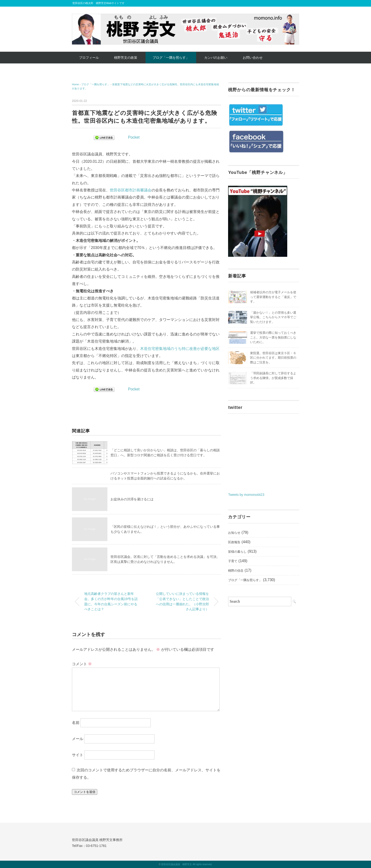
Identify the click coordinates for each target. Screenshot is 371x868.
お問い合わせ (253, 58)
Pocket (134, 137)
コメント (82, 664)
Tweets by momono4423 (246, 495)
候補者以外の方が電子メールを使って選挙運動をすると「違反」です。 (273, 297)
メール (78, 739)
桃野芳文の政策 (126, 58)
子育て (233, 561)
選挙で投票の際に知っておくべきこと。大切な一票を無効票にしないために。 (273, 337)
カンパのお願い (216, 58)
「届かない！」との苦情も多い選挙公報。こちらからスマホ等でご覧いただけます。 (273, 317)
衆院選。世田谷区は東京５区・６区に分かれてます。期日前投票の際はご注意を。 (273, 358)
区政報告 (234, 542)
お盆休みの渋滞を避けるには (132, 499)
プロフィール (89, 58)
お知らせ (234, 533)
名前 (76, 723)
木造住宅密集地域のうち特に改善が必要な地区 (180, 349)
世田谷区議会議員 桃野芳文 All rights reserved (186, 864)
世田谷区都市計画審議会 (131, 190)
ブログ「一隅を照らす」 (171, 58)
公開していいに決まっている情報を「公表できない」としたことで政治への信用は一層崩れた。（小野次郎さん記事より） (182, 601)
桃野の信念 (236, 571)
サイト (78, 755)
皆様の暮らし (237, 552)
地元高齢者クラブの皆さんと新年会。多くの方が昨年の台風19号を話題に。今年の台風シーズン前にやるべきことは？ (111, 601)
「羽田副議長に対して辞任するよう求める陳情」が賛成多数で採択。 (273, 378)
